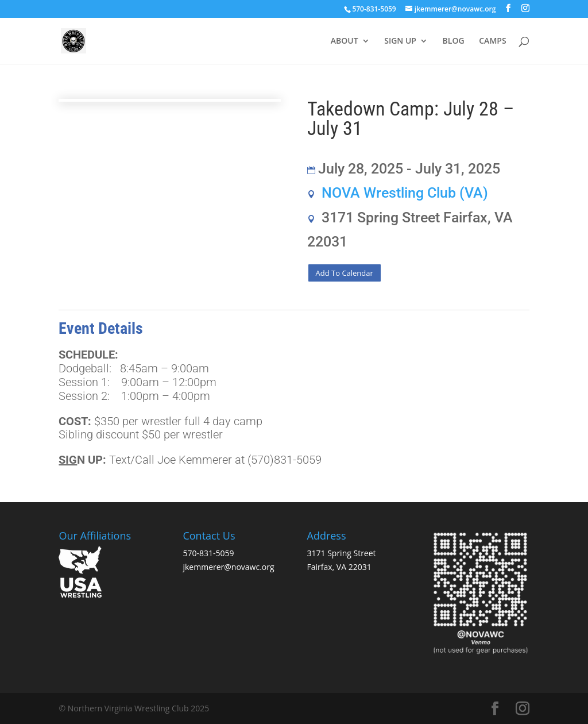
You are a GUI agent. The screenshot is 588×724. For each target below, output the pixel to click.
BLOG (454, 41)
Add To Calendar (345, 273)
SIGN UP (400, 41)
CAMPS (492, 41)
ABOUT (345, 41)
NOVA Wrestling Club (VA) (405, 193)
